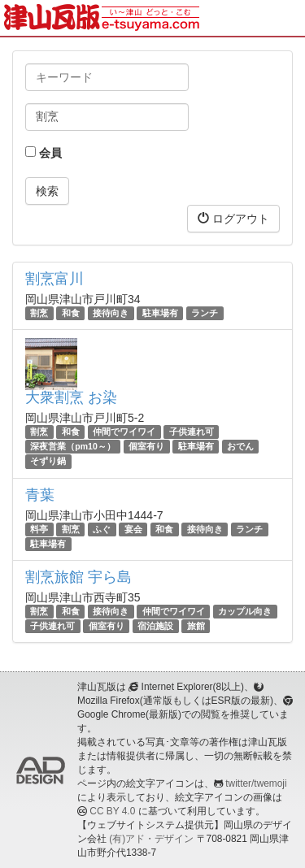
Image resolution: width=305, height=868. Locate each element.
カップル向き (245, 611)
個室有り (146, 446)
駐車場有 (160, 313)
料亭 (39, 529)
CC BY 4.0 (112, 811)
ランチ (205, 313)
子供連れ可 (192, 432)
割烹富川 (54, 279)
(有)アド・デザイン (151, 839)
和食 (71, 313)
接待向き (111, 313)
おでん (240, 446)
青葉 (40, 495)
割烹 (39, 313)
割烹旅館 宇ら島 (78, 577)
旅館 (196, 626)
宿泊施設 (155, 626)
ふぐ (102, 529)
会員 (44, 153)
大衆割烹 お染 (71, 397)
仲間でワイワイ (124, 432)
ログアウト (233, 218)
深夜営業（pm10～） (72, 446)
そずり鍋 (48, 462)
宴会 (133, 529)
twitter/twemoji (256, 783)
